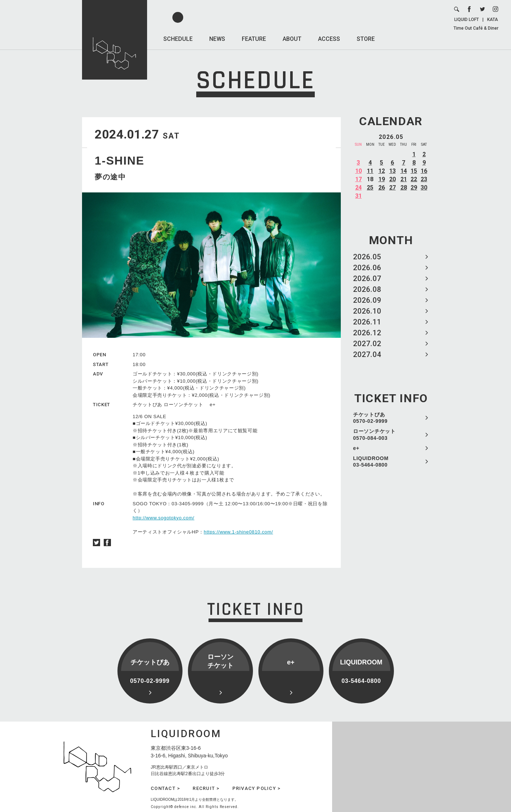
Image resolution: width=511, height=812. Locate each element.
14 (404, 171)
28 (404, 188)
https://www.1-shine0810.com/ (239, 532)
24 (358, 188)
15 (414, 171)
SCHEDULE (178, 39)
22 (414, 179)
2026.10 (367, 311)
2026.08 (367, 289)
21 (404, 179)
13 (392, 171)
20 (392, 179)
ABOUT (292, 39)
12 (382, 171)
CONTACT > (165, 788)
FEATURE (254, 39)
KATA (493, 20)
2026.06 (367, 268)
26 (382, 188)
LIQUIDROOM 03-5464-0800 (371, 462)
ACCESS (329, 39)
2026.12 (367, 333)
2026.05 (367, 257)
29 (414, 188)
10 (358, 171)
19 (382, 179)
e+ (356, 448)
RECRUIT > (206, 788)
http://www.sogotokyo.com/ (164, 518)
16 (424, 171)
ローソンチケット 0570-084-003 (374, 434)
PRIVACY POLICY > (257, 788)
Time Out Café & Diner (476, 28)
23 (424, 179)
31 (358, 196)
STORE (366, 39)
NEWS (217, 39)
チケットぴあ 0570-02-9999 (370, 418)
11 (370, 171)
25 (370, 188)
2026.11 (367, 322)
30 (424, 188)
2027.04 (367, 354)
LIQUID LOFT (467, 20)
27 (392, 188)
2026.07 (367, 279)
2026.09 (367, 300)
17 (358, 179)
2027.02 (367, 344)
